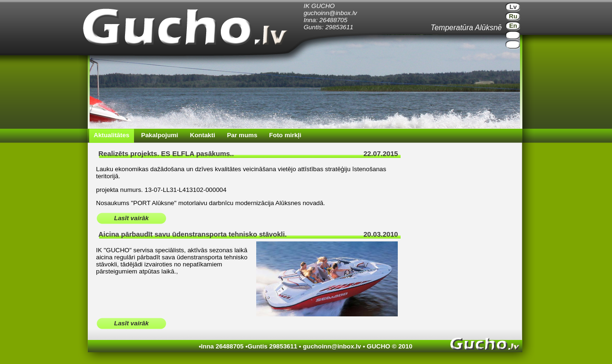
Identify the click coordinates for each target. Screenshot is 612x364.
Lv (513, 7)
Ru (513, 16)
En (513, 26)
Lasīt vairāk (131, 218)
